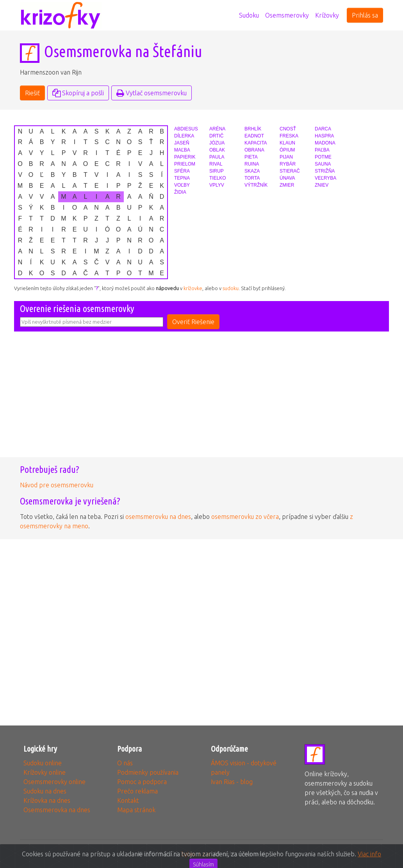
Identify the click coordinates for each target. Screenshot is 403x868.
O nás (125, 763)
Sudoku (249, 15)
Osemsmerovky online (54, 782)
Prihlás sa (365, 15)
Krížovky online (45, 772)
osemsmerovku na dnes (158, 517)
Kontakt (128, 800)
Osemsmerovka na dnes (57, 810)
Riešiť (32, 93)
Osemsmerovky (287, 15)
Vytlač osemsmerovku (152, 93)
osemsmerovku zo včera (245, 517)
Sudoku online (43, 763)
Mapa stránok (136, 810)
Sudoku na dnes (45, 791)
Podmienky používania (148, 772)
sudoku (231, 288)
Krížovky (327, 15)
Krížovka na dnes (47, 800)
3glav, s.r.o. (196, 854)
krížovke (193, 288)
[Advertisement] (201, 400)
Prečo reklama (137, 791)
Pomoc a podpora (142, 782)
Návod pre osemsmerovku (57, 485)
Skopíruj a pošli (78, 93)
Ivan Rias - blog (232, 782)
